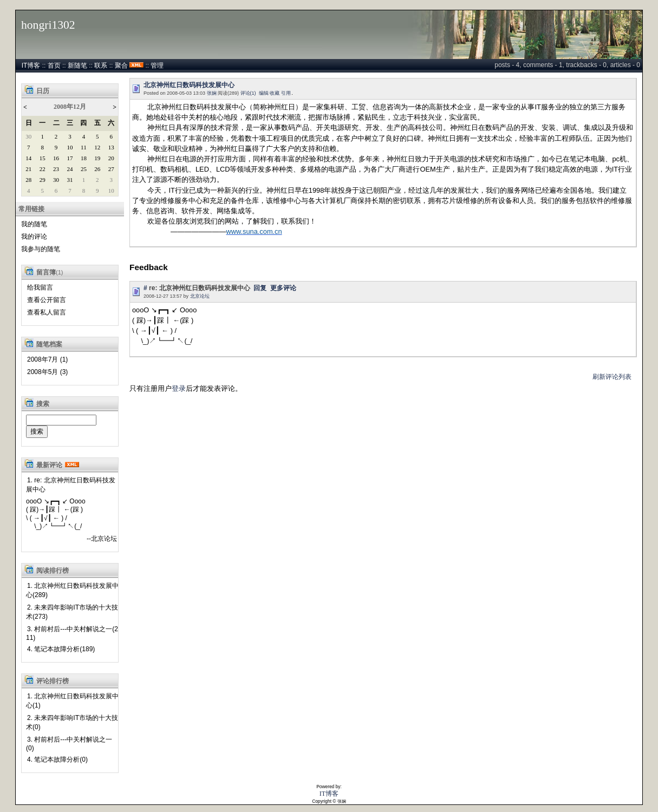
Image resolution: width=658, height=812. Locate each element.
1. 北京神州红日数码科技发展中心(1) (72, 701)
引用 (286, 93)
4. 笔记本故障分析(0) (57, 759)
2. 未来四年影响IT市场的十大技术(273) (72, 612)
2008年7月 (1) (47, 359)
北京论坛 (200, 296)
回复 (260, 288)
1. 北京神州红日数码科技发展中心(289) (72, 590)
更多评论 (283, 288)
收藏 (275, 93)
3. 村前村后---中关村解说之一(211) (72, 633)
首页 (54, 66)
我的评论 (34, 237)
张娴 (212, 93)
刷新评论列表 (612, 377)
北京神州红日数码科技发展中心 (189, 85)
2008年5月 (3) (47, 372)
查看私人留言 (47, 312)
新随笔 (77, 66)
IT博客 (31, 66)
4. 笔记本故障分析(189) (61, 649)
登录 (179, 388)
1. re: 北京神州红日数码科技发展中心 (71, 485)
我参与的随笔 (41, 249)
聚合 (121, 66)
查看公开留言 (47, 300)
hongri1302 (48, 25)
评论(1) (248, 93)
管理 (157, 66)
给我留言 (40, 287)
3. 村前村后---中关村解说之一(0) (69, 744)
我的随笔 (34, 224)
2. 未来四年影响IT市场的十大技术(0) (72, 722)
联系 (101, 66)
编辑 (264, 93)
